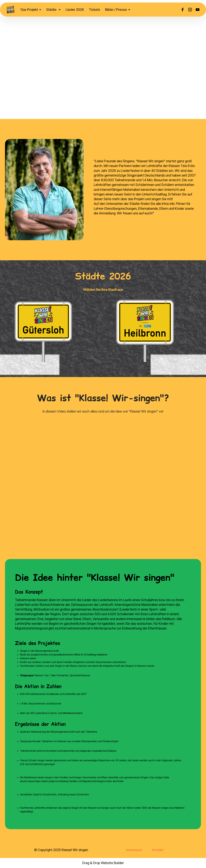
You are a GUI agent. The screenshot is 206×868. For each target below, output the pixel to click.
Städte (52, 10)
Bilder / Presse (116, 10)
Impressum (134, 850)
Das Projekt (29, 10)
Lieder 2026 (75, 10)
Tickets (94, 10)
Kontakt (158, 850)
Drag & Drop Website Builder (103, 863)
